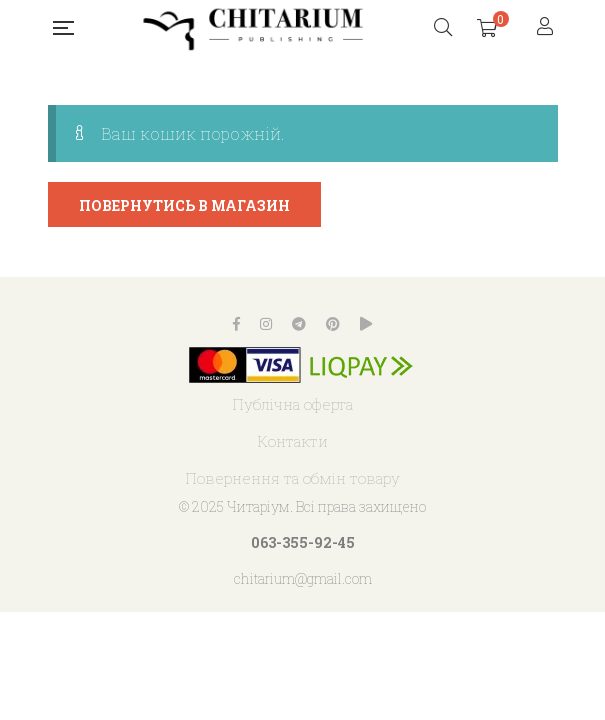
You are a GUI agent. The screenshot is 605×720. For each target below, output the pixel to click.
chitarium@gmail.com (303, 578)
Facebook (236, 324)
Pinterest (333, 324)
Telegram (299, 324)
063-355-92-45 (303, 542)
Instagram (266, 324)
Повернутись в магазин (184, 205)
